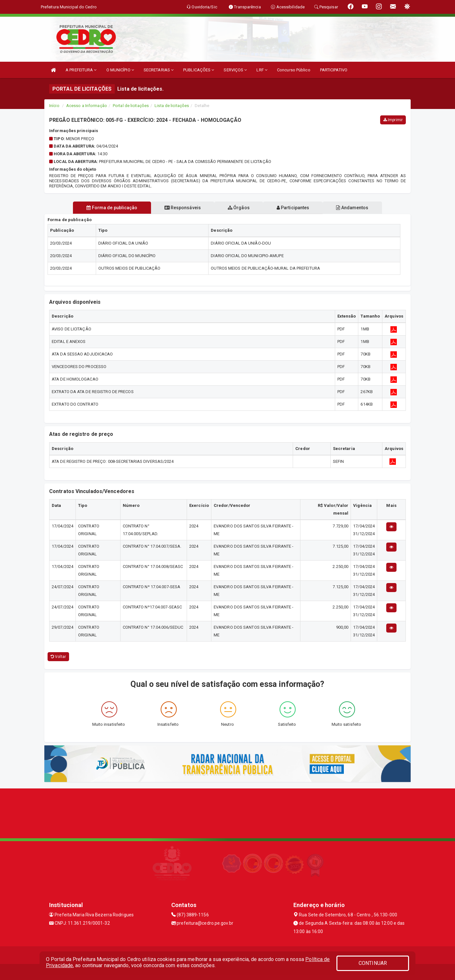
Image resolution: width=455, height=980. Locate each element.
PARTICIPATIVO (334, 70)
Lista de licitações (172, 106)
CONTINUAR (373, 963)
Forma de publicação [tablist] (112, 208)
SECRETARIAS (159, 70)
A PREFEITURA (81, 70)
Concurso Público (294, 70)
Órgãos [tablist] (239, 208)
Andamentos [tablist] (352, 208)
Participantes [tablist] (293, 208)
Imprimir (393, 120)
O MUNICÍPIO (120, 70)
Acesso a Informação (87, 106)
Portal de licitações (131, 106)
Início (54, 106)
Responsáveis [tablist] (183, 208)
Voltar (58, 657)
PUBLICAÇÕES (199, 70)
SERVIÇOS (235, 70)
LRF (262, 70)
